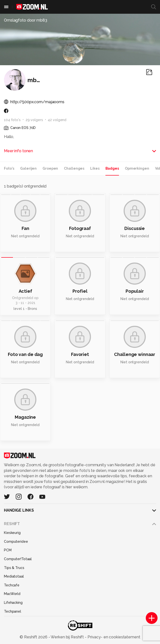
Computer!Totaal (18, 559)
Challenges (74, 168)
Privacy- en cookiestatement (113, 637)
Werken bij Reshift (67, 637)
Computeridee (16, 542)
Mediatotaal (14, 576)
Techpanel (13, 611)
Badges (112, 168)
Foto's (9, 168)
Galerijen (28, 168)
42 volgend (57, 120)
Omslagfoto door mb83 (26, 20)
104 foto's (12, 120)
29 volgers (34, 120)
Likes (95, 168)
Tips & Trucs (14, 568)
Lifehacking (13, 603)
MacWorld (12, 594)
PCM (8, 550)
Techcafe (12, 585)
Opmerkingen (137, 168)
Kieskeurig (12, 533)
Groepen (50, 168)
